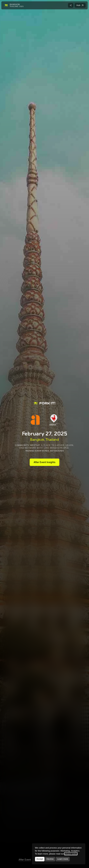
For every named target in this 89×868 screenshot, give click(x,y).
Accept (40, 859)
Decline (50, 859)
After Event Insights (45, 462)
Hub (81, 6)
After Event (25, 860)
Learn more (63, 859)
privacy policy (71, 854)
